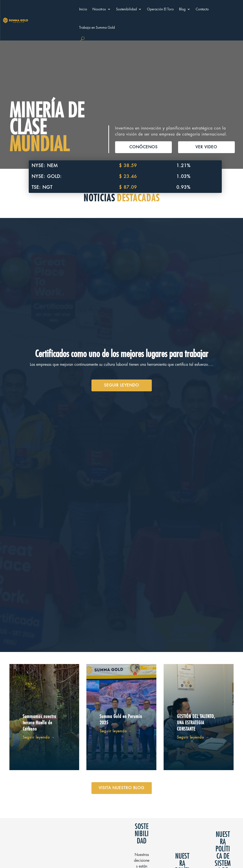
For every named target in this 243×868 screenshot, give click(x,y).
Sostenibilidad (126, 9)
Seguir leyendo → (39, 737)
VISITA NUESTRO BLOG (121, 788)
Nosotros (99, 9)
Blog (182, 9)
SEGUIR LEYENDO (121, 385)
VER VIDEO (206, 147)
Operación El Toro (160, 9)
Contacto (202, 9)
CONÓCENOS (143, 147)
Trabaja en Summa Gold (97, 27)
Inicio (83, 9)
